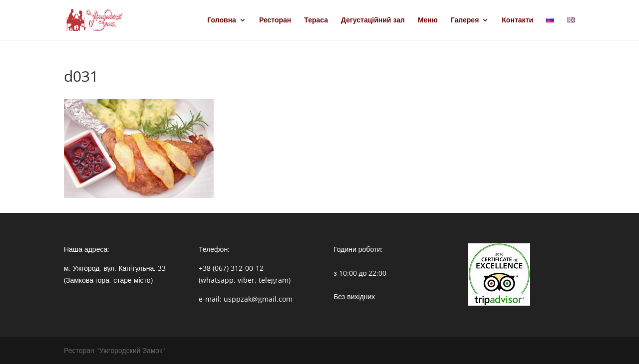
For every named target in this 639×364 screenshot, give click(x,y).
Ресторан (275, 20)
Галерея (465, 20)
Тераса (316, 20)
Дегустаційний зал (373, 20)
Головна (222, 20)
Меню (428, 20)
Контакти (517, 20)
